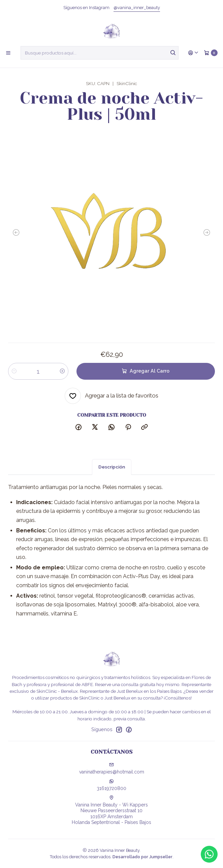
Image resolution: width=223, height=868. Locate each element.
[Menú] (8, 53)
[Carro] (211, 53)
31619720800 (112, 785)
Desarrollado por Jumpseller (142, 857)
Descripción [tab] (112, 474)
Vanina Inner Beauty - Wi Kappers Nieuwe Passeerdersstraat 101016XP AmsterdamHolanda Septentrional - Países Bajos (112, 810)
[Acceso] (193, 53)
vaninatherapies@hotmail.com (112, 768)
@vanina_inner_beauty (137, 8)
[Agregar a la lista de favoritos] (112, 396)
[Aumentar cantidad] (62, 371)
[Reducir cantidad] (14, 371)
